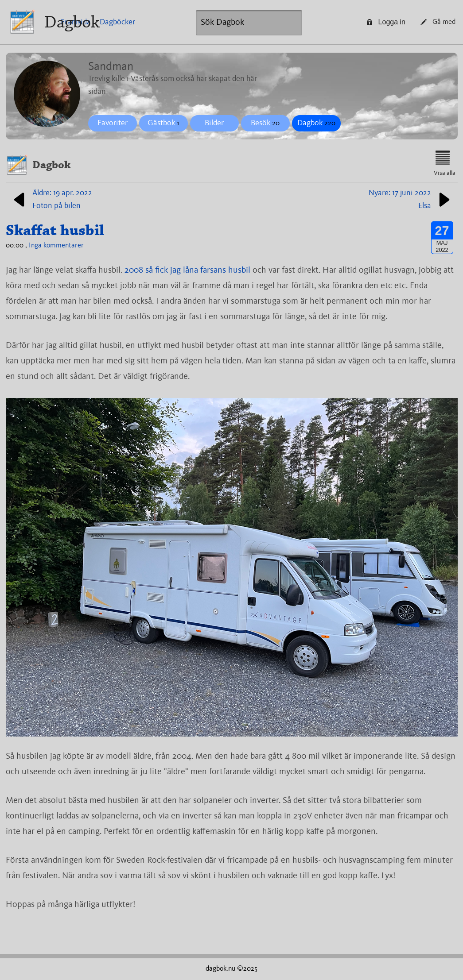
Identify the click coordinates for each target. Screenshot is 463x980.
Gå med (438, 22)
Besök (265, 123)
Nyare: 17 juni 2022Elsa (411, 199)
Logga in (386, 22)
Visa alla (445, 163)
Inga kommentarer (56, 246)
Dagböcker (117, 22)
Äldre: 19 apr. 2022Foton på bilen (51, 199)
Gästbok (163, 123)
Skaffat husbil (55, 230)
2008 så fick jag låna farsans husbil (187, 270)
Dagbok (72, 22)
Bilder (214, 123)
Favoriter (113, 123)
